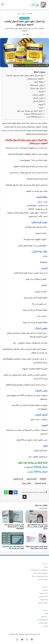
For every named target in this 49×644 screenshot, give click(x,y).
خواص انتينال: (38, 95)
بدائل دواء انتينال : (36, 88)
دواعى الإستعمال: (36, 85)
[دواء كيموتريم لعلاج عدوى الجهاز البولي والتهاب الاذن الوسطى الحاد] (13, 538)
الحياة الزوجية (44, 600)
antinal (42, 479)
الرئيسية (29, 14)
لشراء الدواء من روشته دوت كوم (30, 111)
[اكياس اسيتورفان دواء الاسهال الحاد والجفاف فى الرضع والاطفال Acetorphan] (13, 517)
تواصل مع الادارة (43, 580)
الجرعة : (40, 92)
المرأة (46, 614)
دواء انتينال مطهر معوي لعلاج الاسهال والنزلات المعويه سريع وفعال (25, 77)
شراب (37, 472)
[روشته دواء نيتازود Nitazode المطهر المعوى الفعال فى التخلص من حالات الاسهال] (36, 517)
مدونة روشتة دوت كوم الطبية (39, 570)
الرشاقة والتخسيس (42, 620)
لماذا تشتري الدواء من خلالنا (40, 576)
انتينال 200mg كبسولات (33, 114)
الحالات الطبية (43, 593)
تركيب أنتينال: (38, 98)
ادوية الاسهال (31, 479)
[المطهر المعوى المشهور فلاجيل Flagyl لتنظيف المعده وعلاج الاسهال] (36, 538)
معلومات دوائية (21, 14)
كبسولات (36, 467)
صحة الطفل (44, 617)
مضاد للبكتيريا (18, 479)
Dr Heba (24, 35)
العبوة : (40, 105)
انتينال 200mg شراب (34, 117)
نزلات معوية (26, 483)
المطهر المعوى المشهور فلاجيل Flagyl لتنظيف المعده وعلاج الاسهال (37, 547)
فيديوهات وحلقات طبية (41, 573)
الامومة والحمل (43, 623)
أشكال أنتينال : (38, 101)
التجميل (45, 626)
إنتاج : (40, 108)
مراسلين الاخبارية (43, 603)
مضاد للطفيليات (40, 483)
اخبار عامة (45, 590)
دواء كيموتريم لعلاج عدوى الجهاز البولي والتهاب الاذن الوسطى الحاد (13, 547)
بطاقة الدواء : (38, 82)
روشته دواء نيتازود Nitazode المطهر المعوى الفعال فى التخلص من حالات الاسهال (37, 527)
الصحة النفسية (43, 597)
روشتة (46, 567)
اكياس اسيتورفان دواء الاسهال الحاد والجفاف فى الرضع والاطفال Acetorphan (14, 527)
